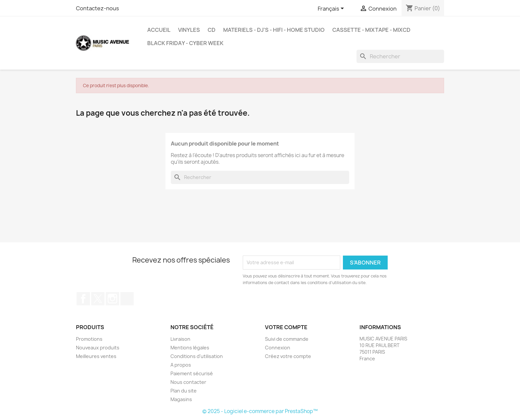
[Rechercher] (400, 56)
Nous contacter (188, 382)
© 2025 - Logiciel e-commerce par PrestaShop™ (260, 411)
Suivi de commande (287, 339)
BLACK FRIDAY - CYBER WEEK (185, 43)
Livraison (180, 339)
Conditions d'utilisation (197, 356)
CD (212, 30)
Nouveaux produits (98, 348)
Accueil (159, 30)
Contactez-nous (97, 8)
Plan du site (184, 391)
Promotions (89, 339)
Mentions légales (190, 348)
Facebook (83, 299)
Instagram (112, 299)
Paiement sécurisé (192, 373)
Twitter (98, 299)
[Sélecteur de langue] (332, 9)
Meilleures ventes (96, 356)
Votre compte (286, 327)
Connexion (278, 348)
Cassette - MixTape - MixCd (371, 30)
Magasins (181, 399)
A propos (181, 365)
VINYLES (189, 30)
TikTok (127, 299)
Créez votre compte (288, 356)
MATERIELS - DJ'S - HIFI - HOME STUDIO (274, 30)
